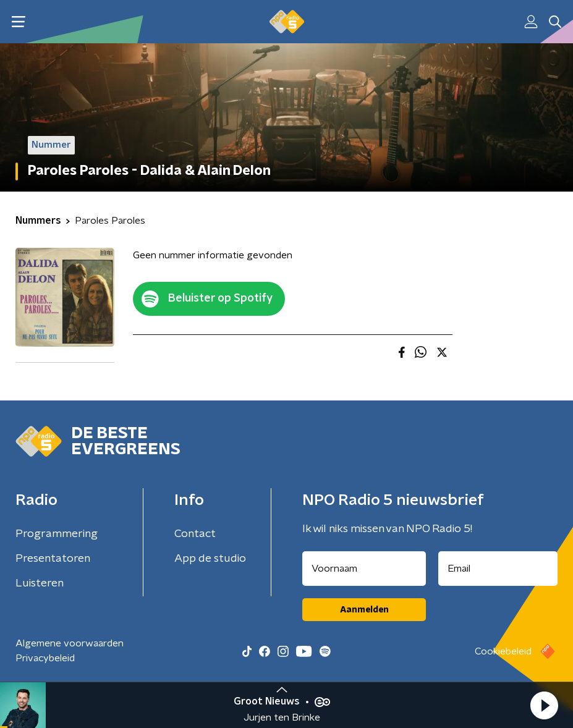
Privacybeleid (45, 658)
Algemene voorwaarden (70, 643)
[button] (544, 705)
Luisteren (40, 583)
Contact (195, 534)
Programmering (57, 534)
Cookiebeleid (503, 651)
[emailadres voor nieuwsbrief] (498, 569)
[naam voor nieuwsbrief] (364, 569)
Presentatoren (53, 559)
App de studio (210, 559)
